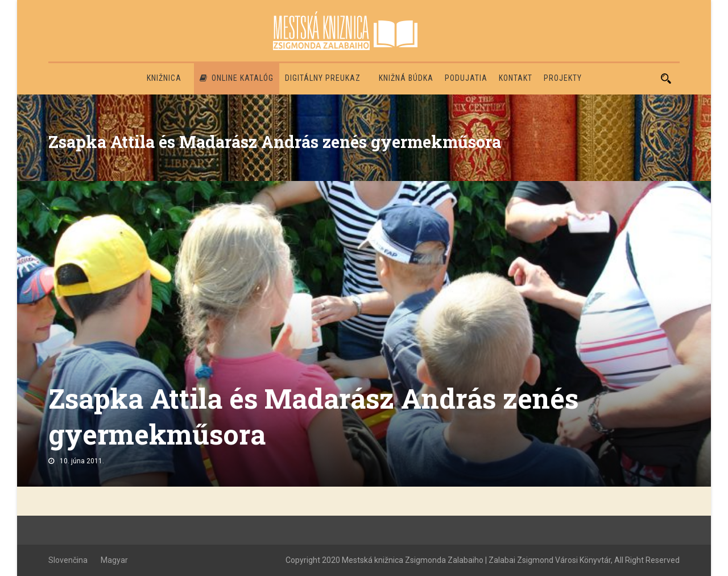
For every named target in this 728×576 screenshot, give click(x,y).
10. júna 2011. (82, 461)
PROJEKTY (563, 78)
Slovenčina (68, 560)
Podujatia (466, 78)
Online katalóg (237, 78)
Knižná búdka (406, 78)
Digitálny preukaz (323, 78)
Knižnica (164, 78)
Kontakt (516, 78)
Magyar (114, 560)
